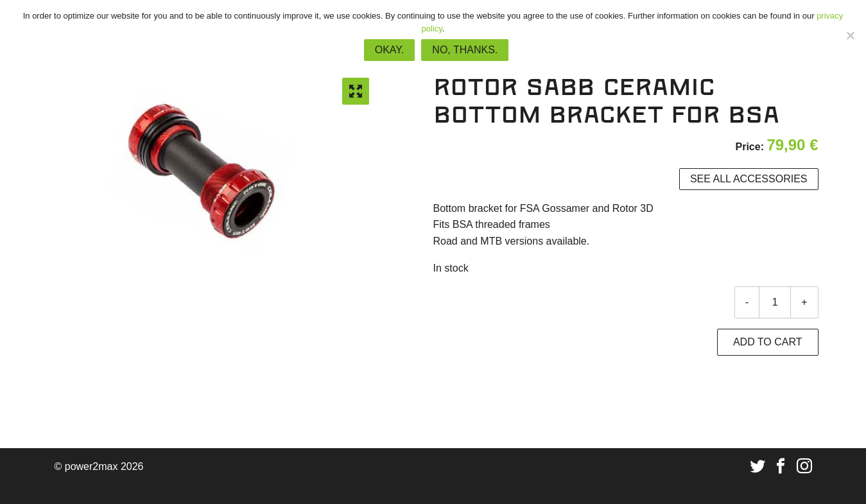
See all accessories (749, 179)
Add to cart (768, 342)
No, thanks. (465, 50)
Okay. (390, 50)
